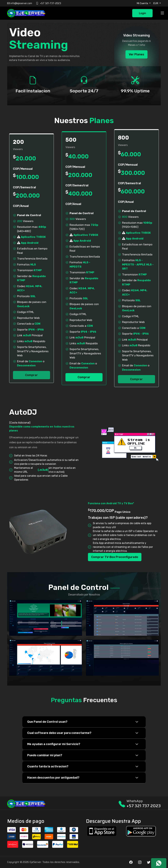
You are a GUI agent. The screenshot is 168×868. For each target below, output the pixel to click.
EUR (156, 3)
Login (142, 13)
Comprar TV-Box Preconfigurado (115, 557)
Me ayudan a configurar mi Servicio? (54, 744)
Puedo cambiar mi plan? (45, 755)
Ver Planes (136, 54)
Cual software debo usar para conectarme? (59, 733)
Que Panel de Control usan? (47, 722)
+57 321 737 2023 (144, 806)
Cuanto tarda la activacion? (48, 766)
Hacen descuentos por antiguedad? (53, 778)
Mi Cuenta (143, 3)
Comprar (31, 375)
